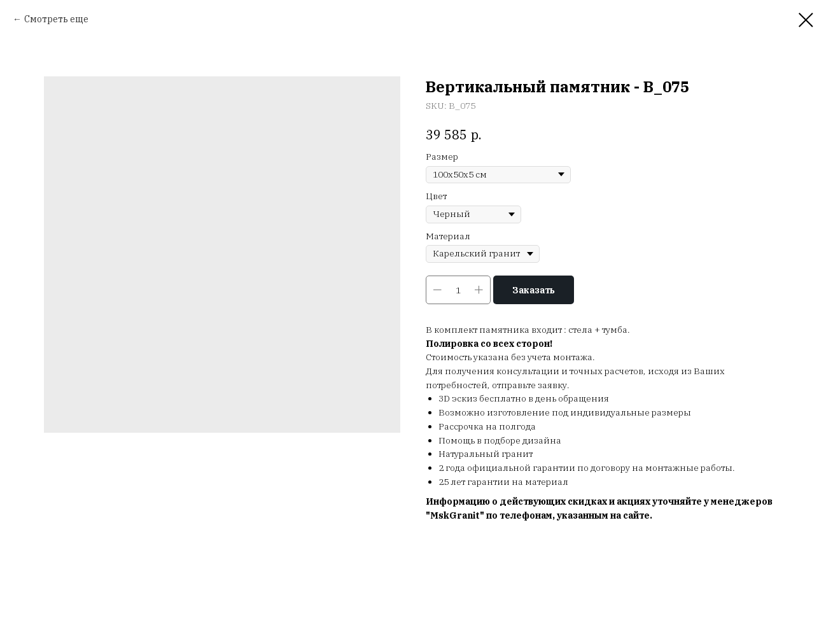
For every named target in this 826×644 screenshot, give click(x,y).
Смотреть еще (56, 19)
